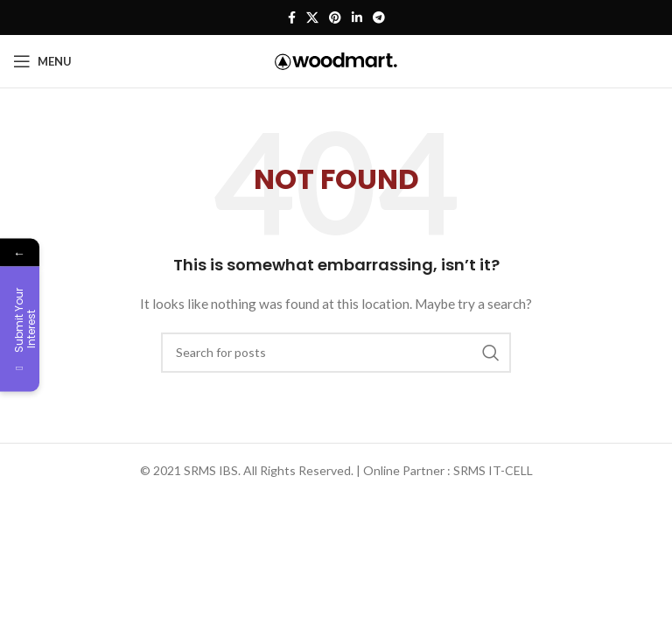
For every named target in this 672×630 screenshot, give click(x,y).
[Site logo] (336, 60)
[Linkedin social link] (357, 18)
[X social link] (312, 18)
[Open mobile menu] (42, 61)
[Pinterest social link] (335, 18)
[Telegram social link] (379, 18)
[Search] (336, 353)
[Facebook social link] (292, 18)
